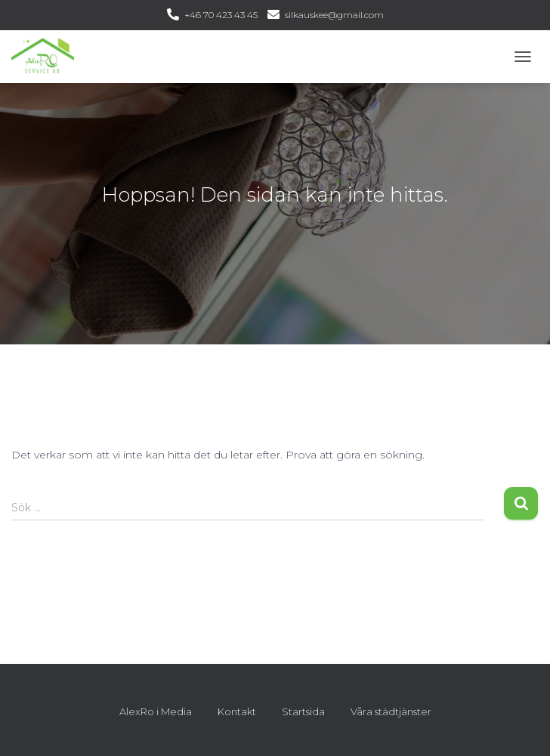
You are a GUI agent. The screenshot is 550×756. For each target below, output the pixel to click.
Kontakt (237, 711)
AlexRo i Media (156, 711)
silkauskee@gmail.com (334, 15)
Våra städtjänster (391, 711)
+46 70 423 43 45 (221, 15)
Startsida (303, 711)
